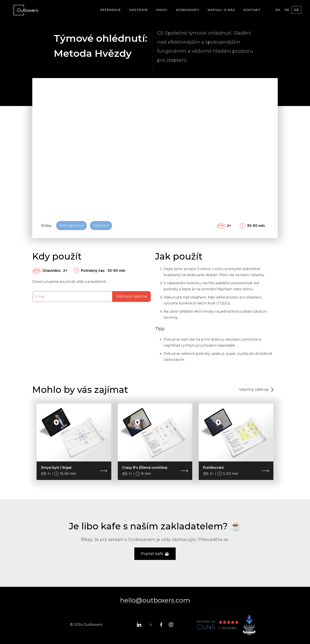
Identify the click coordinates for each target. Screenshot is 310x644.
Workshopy (188, 10)
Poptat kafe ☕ (155, 554)
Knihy (162, 10)
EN (278, 10)
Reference (111, 10)
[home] (26, 10)
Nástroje (139, 10)
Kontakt (252, 10)
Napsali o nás (221, 10)
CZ (296, 10)
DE (287, 10)
